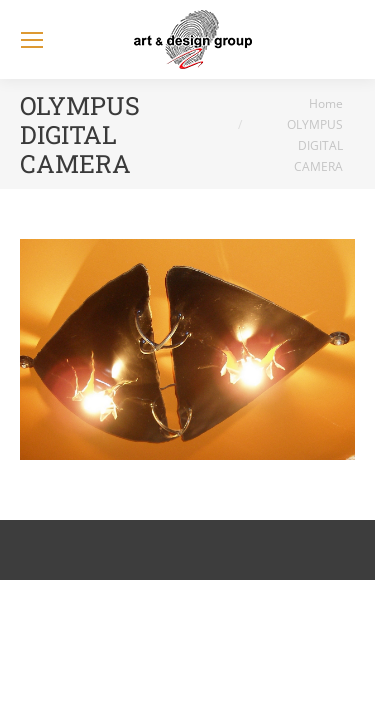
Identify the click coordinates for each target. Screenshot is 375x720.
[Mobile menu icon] (32, 40)
